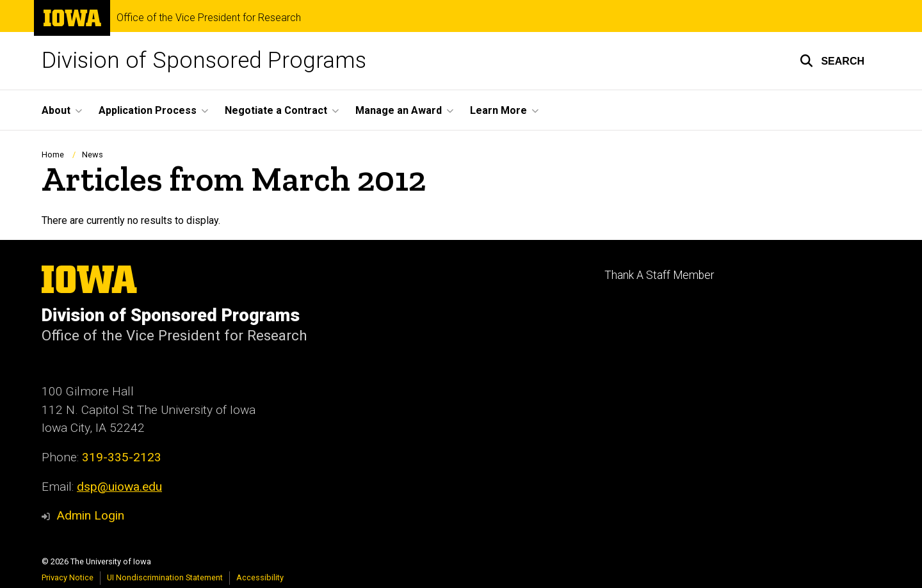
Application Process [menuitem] (148, 110)
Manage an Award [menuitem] (399, 110)
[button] (832, 61)
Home (53, 155)
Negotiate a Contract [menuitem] (276, 110)
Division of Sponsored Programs (204, 60)
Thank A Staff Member (659, 275)
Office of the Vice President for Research (209, 18)
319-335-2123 (122, 457)
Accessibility (260, 577)
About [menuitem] (56, 110)
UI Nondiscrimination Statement (165, 577)
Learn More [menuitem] (498, 110)
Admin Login (90, 515)
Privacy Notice (68, 577)
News (93, 155)
